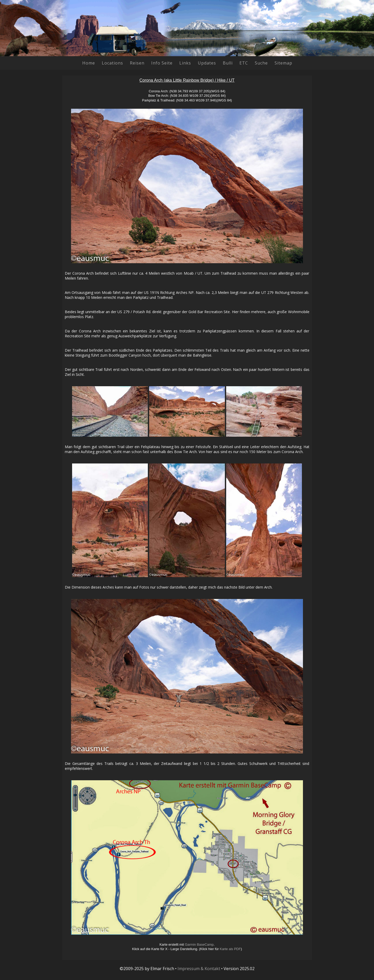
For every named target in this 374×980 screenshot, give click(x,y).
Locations (112, 63)
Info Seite (162, 63)
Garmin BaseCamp (199, 944)
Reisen (137, 63)
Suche (261, 63)
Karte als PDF (230, 949)
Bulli (228, 63)
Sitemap (283, 63)
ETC (244, 63)
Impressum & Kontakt (199, 969)
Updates (207, 63)
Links (185, 63)
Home (89, 63)
